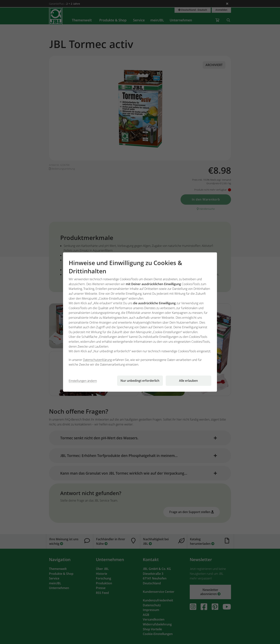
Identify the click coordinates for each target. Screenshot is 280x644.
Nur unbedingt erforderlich (140, 381)
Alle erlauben (188, 381)
